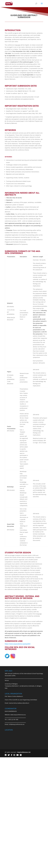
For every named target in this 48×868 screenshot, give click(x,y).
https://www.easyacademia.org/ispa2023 (18, 644)
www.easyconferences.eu (18, 715)
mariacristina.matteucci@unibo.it (19, 703)
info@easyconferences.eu (17, 724)
